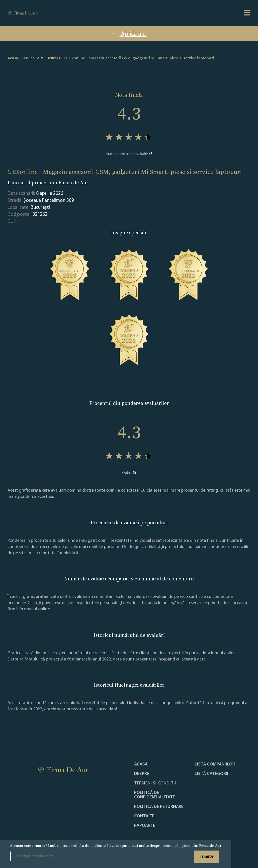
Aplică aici (129, 34)
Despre (142, 774)
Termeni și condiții (155, 783)
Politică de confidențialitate (155, 795)
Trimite (207, 857)
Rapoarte (145, 826)
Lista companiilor (215, 764)
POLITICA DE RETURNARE (159, 807)
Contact (144, 816)
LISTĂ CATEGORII (212, 774)
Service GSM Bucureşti (41, 58)
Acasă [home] (13, 58)
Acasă (141, 764)
